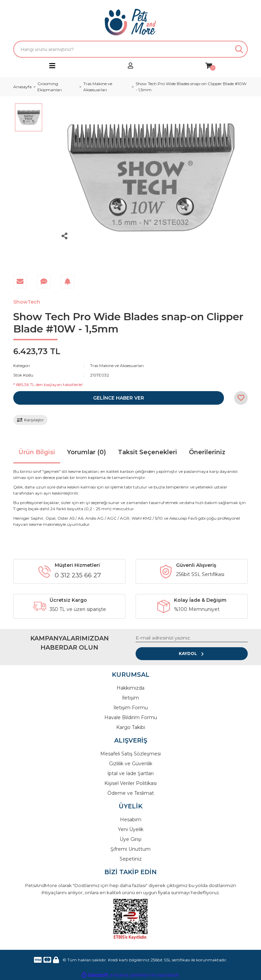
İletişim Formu (131, 708)
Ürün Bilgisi (37, 452)
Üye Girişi (130, 839)
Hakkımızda (130, 688)
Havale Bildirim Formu (131, 717)
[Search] (130, 49)
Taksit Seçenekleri (147, 452)
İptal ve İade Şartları (130, 773)
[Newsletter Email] (192, 638)
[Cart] (209, 66)
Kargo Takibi (131, 727)
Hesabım (131, 820)
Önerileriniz (207, 452)
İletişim (130, 698)
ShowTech (27, 302)
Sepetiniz (131, 859)
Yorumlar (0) (86, 452)
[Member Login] (130, 66)
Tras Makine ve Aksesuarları (117, 366)
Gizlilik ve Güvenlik (131, 764)
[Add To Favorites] (241, 398)
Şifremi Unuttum (130, 849)
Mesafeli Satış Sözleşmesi (130, 754)
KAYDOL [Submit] (192, 654)
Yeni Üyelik (131, 829)
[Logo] (130, 22)
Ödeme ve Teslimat (131, 793)
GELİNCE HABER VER (119, 398)
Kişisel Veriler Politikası (130, 783)
